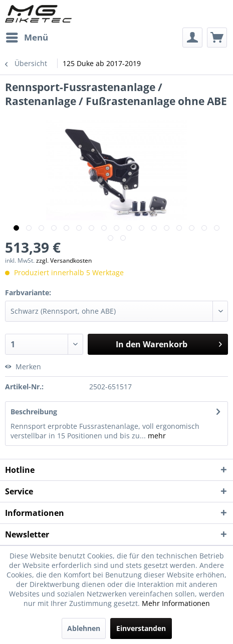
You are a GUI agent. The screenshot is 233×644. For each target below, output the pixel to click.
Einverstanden (141, 628)
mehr (156, 436)
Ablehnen (84, 628)
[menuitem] (27, 38)
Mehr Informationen (176, 603)
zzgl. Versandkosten (64, 260)
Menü (27, 36)
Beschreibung (34, 412)
